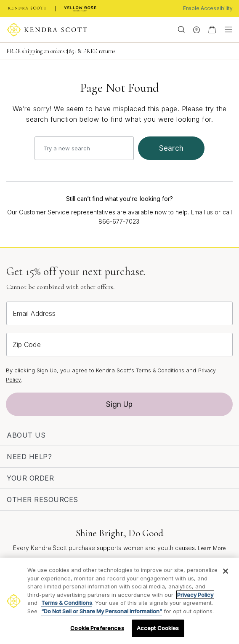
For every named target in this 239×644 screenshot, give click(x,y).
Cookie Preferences (97, 628)
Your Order (30, 478)
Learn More (212, 548)
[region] (119, 601)
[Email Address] (119, 313)
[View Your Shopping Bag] (212, 29)
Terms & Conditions (160, 370)
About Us (26, 435)
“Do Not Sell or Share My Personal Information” (102, 611)
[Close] (226, 571)
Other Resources (42, 500)
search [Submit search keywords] (171, 148)
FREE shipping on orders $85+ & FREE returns (61, 51)
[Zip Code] (119, 345)
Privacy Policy (195, 595)
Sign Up (119, 404)
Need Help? (29, 457)
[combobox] (84, 148)
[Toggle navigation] (226, 29)
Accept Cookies (158, 628)
